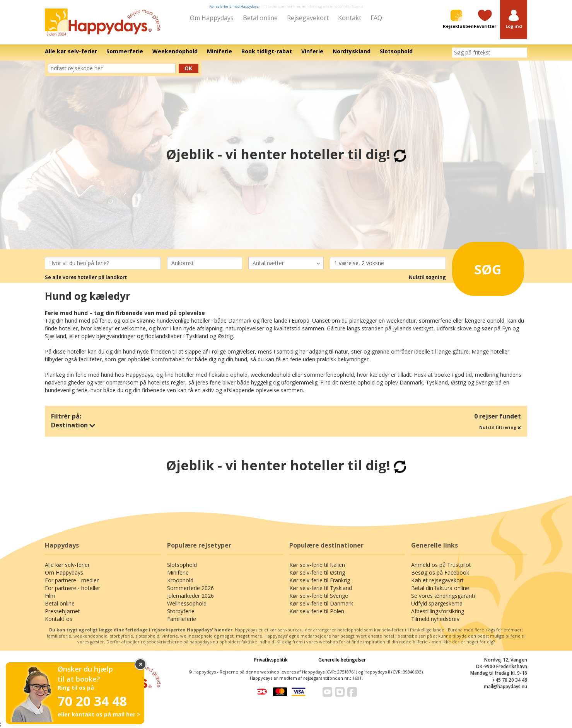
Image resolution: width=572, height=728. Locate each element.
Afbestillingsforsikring (438, 611)
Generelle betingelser (342, 660)
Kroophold (180, 580)
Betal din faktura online (440, 588)
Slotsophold (182, 565)
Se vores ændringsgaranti (443, 596)
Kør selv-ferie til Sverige (319, 596)
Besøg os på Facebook (440, 572)
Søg (479, 267)
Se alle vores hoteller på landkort (86, 277)
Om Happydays (212, 18)
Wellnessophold (187, 603)
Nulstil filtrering (500, 427)
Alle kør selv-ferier (67, 565)
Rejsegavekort (308, 18)
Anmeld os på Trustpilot (441, 565)
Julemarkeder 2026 (190, 596)
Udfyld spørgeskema (437, 603)
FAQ (376, 18)
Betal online (260, 18)
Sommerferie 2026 (190, 588)
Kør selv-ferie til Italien (317, 565)
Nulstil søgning (427, 277)
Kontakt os (59, 619)
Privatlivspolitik (271, 660)
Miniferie (178, 572)
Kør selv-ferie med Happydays (234, 6)
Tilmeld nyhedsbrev (435, 619)
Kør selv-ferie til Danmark (321, 603)
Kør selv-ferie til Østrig (317, 572)
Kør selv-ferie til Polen (317, 611)
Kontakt (350, 18)
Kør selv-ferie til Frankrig (320, 580)
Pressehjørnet (62, 611)
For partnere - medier (72, 580)
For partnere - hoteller (73, 588)
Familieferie (182, 619)
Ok (188, 68)
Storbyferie (181, 611)
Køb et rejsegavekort (437, 580)
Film (50, 596)
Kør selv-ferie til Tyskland (321, 588)
